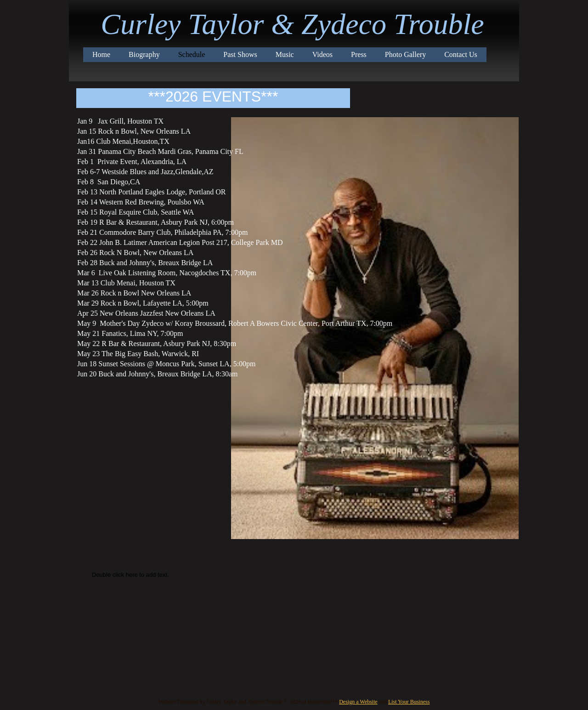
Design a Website (358, 702)
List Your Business (409, 702)
